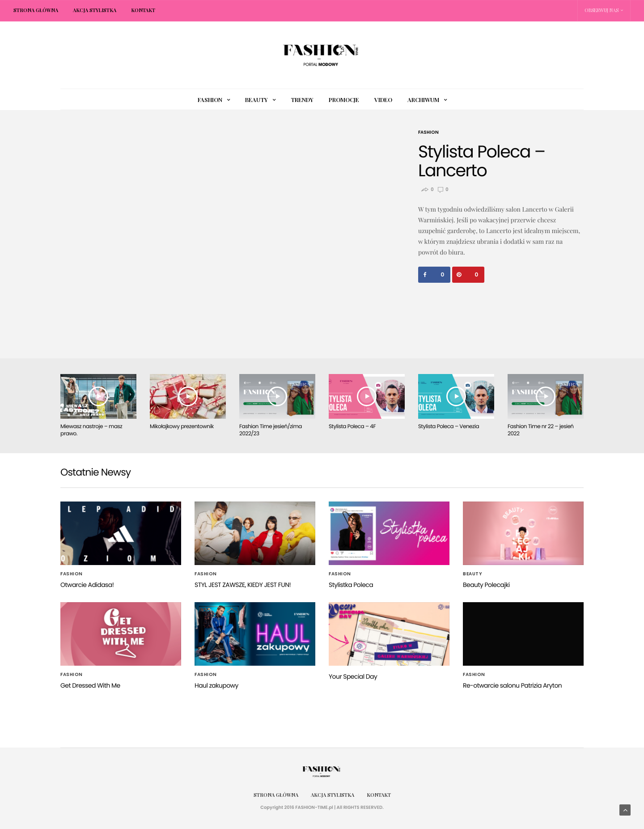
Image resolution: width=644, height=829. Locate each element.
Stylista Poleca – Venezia (449, 427)
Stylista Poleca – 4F (352, 427)
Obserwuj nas (602, 10)
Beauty (256, 100)
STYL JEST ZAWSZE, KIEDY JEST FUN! (243, 585)
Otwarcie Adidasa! (87, 585)
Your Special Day (353, 676)
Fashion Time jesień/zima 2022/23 (271, 430)
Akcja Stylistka (95, 10)
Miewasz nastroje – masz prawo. (91, 430)
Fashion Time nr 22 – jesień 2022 (541, 430)
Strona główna (36, 10)
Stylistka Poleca (351, 585)
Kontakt (143, 10)
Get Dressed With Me (90, 685)
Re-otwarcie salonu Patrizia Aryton (512, 685)
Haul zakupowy (216, 685)
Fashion (210, 100)
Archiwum (423, 100)
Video (383, 100)
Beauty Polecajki (486, 585)
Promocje (344, 100)
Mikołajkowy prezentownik (182, 427)
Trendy (302, 100)
